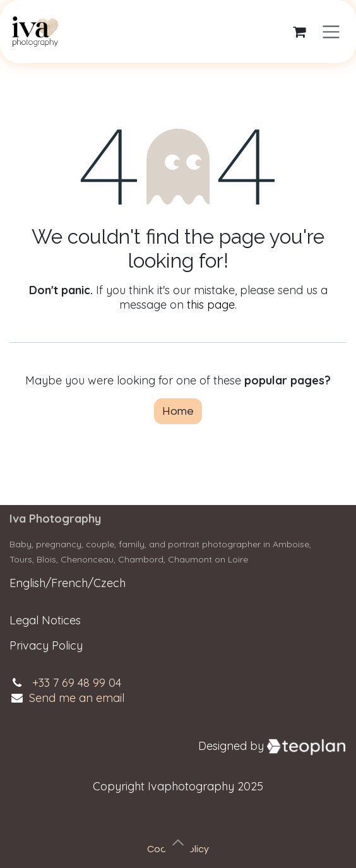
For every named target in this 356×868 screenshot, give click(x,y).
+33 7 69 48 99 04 (77, 683)
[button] (178, 843)
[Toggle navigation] (331, 32)
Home (178, 411)
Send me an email (77, 698)
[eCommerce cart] (299, 32)
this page (211, 305)
